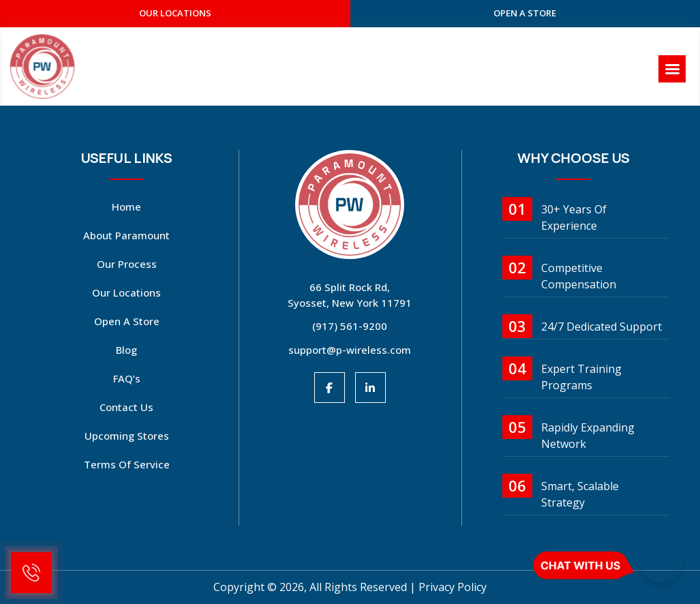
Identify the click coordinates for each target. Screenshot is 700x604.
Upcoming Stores (127, 436)
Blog (126, 350)
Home (126, 207)
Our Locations (126, 292)
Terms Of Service (127, 464)
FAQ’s (127, 378)
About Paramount (126, 235)
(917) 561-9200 (350, 326)
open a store (525, 13)
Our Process (127, 264)
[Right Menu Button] (672, 69)
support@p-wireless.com (350, 350)
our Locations (175, 13)
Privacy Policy (453, 587)
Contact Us (126, 407)
